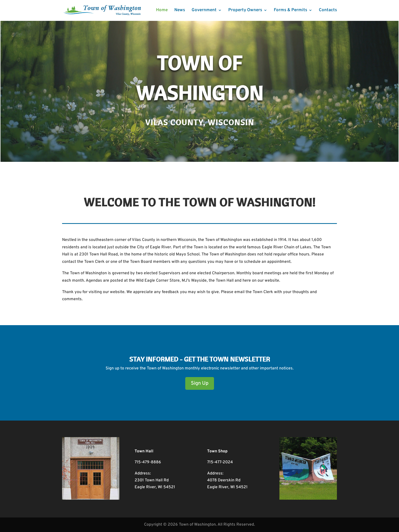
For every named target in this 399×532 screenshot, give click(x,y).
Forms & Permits (290, 11)
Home (162, 11)
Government (204, 11)
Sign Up (200, 383)
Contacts (328, 11)
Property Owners (245, 11)
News (180, 11)
